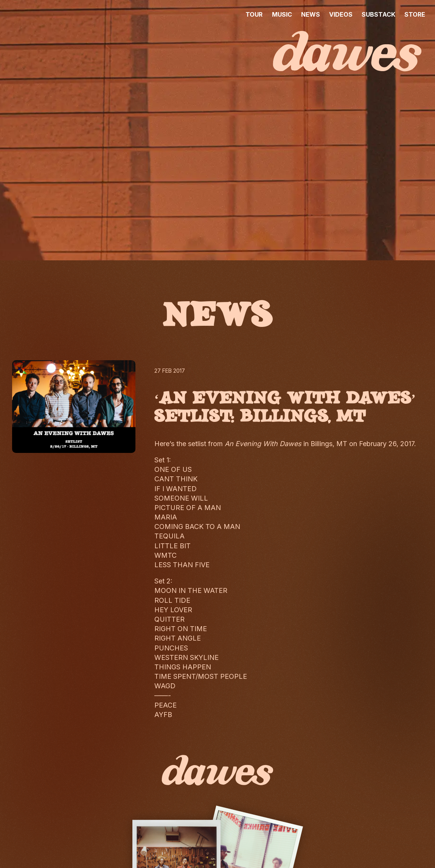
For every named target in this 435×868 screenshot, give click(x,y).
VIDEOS (341, 14)
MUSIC (282, 14)
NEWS (311, 14)
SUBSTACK (378, 14)
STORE (415, 14)
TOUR (254, 14)
